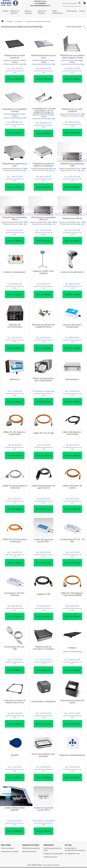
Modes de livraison (29, 851)
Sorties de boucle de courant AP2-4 (43, 809)
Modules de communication (15, 326)
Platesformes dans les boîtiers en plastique (43, 165)
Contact (82, 11)
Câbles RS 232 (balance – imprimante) (15, 433)
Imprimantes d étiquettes (44, 701)
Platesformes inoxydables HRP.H (15, 218)
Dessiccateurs (72, 11)
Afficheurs (15, 379)
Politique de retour (50, 857)
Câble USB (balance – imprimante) (72, 433)
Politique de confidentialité (53, 854)
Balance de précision (15, 12)
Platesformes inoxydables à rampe (15, 110)
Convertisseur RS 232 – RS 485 (72, 540)
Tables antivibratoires (58, 12)
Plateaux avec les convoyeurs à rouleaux (43, 648)
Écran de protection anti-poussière (43, 755)
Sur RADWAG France (72, 854)
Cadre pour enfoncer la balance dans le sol (15, 701)
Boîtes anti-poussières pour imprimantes (43, 379)
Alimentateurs (72, 379)
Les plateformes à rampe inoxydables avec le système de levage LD (43, 111)
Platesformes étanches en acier (44, 56)
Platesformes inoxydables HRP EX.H (43, 218)
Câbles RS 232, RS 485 (44, 433)
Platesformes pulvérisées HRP (72, 165)
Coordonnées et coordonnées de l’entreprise (75, 849)
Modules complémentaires (72, 755)
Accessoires (19, 21)
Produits (5, 11)
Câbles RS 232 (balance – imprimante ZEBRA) (72, 594)
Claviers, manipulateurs (15, 272)
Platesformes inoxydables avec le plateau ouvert (72, 56)
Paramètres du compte (10, 851)
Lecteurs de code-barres (72, 272)
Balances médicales (28, 12)
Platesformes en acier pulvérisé (15, 56)
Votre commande (8, 848)
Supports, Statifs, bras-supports (43, 272)
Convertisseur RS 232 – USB (15, 648)
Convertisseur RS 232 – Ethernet (15, 594)
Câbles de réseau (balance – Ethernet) (15, 487)
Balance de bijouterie (42, 12)
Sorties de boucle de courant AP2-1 (43, 540)
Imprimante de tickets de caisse (72, 701)
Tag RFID (15, 755)
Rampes (72, 648)
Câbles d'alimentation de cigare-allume (43, 487)
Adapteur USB (44, 594)
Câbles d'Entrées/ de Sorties (72, 487)
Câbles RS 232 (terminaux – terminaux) (15, 540)
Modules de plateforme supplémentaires (43, 326)
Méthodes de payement (31, 848)
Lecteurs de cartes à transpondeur (72, 326)
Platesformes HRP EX (72, 218)
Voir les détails (15, 79)
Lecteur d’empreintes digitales (15, 809)
